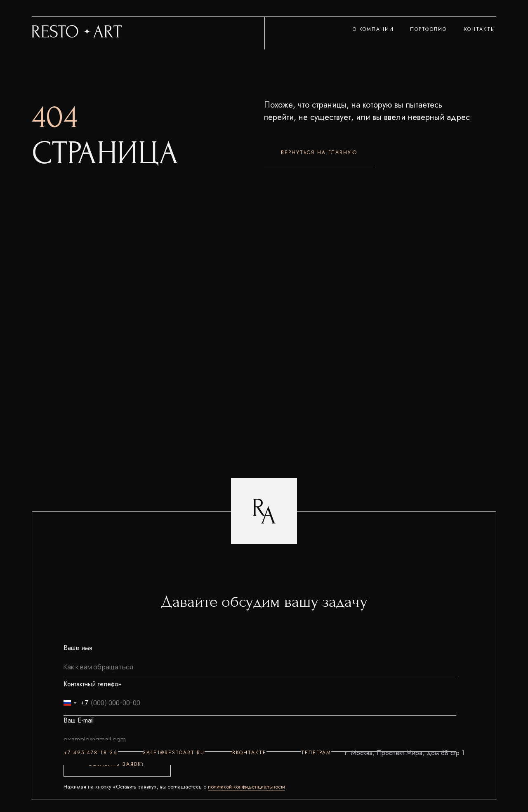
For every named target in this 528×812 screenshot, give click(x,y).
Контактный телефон (93, 684)
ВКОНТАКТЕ (249, 753)
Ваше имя (78, 648)
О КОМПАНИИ (373, 29)
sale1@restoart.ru (174, 753)
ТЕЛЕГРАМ (316, 753)
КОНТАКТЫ (480, 29)
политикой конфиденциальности (246, 787)
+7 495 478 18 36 (91, 753)
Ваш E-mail (79, 720)
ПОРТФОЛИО (428, 29)
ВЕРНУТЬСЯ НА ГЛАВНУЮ (319, 153)
